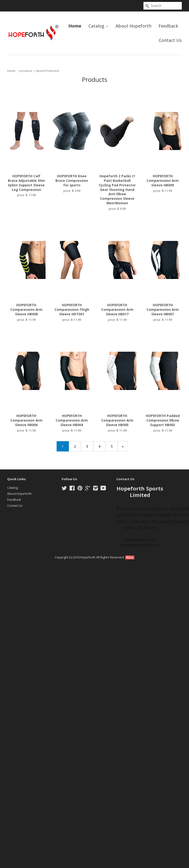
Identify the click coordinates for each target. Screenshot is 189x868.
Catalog (98, 26)
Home (75, 26)
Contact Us (170, 40)
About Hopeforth (133, 26)
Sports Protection (47, 71)
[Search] (163, 6)
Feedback (168, 26)
